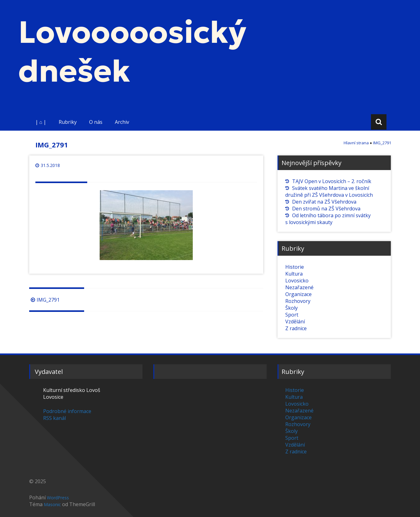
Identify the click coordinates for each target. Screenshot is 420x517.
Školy (291, 308)
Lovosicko (297, 281)
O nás (96, 122)
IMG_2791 (44, 300)
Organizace (298, 294)
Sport (292, 315)
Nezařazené (299, 287)
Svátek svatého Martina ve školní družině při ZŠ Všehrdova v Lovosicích (329, 191)
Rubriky (68, 122)
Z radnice (296, 328)
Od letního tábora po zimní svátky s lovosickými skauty (328, 219)
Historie (295, 267)
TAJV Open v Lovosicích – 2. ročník (332, 181)
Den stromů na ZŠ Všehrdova (326, 209)
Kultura (294, 274)
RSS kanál (54, 418)
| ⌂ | (41, 122)
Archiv (122, 122)
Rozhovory (298, 301)
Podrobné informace (67, 411)
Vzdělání (295, 321)
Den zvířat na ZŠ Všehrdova (324, 202)
